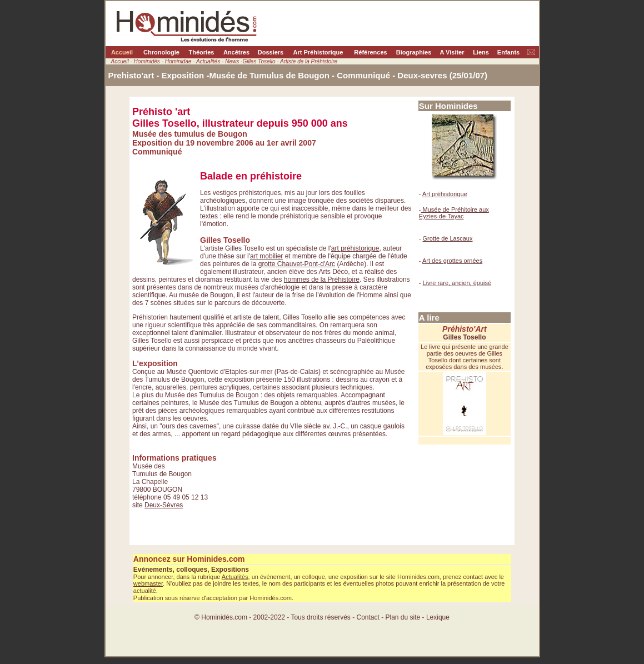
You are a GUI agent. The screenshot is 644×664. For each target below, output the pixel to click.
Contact (368, 617)
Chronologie (161, 52)
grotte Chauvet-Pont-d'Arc (297, 264)
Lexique (438, 617)
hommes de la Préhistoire (322, 279)
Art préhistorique (445, 194)
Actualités (235, 577)
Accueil (122, 52)
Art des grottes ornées (452, 261)
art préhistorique (355, 248)
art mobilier (266, 256)
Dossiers (271, 52)
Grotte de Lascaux (448, 238)
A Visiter (452, 52)
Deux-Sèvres (164, 505)
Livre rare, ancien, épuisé (457, 283)
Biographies (414, 52)
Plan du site (404, 617)
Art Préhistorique (318, 52)
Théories (202, 52)
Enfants (508, 52)
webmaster (148, 583)
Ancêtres (236, 52)
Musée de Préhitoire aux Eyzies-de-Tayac (454, 213)
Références (370, 52)
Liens (481, 52)
